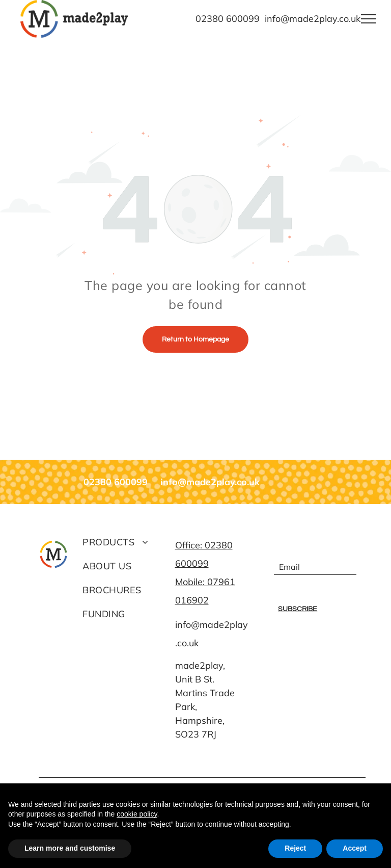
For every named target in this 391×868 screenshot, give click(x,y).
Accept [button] (355, 848)
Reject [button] (295, 848)
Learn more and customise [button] (70, 848)
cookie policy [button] (137, 814)
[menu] (369, 19)
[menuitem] (124, 542)
